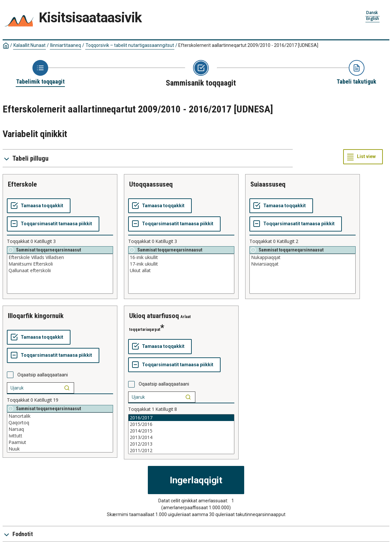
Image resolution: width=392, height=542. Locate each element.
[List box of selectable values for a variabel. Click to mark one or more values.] (60, 274)
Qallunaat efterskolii (60, 271)
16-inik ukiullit (181, 257)
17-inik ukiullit (181, 264)
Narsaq (60, 429)
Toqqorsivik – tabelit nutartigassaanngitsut (130, 45)
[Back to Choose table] (40, 73)
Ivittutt (60, 436)
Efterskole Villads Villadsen (60, 257)
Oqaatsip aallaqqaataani (43, 375)
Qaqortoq (60, 423)
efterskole (22, 184)
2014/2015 (181, 431)
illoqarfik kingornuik (36, 316)
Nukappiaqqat (303, 257)
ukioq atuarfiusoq (154, 316)
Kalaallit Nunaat (29, 45)
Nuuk (60, 449)
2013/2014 (181, 437)
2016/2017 (181, 418)
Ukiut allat (181, 271)
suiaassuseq (268, 184)
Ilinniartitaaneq (66, 45)
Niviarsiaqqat (303, 264)
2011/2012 (181, 451)
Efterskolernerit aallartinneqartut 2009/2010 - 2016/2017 (248, 45)
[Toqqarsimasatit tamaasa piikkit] (53, 224)
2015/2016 (181, 424)
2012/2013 (181, 444)
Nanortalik (60, 416)
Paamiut (60, 442)
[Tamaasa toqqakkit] (39, 206)
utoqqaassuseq (151, 184)
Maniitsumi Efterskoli (60, 264)
